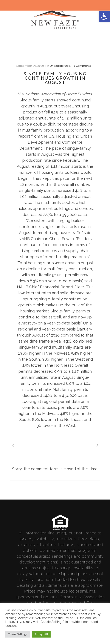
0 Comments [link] (82, 66)
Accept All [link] (41, 634)
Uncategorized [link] (60, 66)
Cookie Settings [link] (18, 634)
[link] (104, 16)
